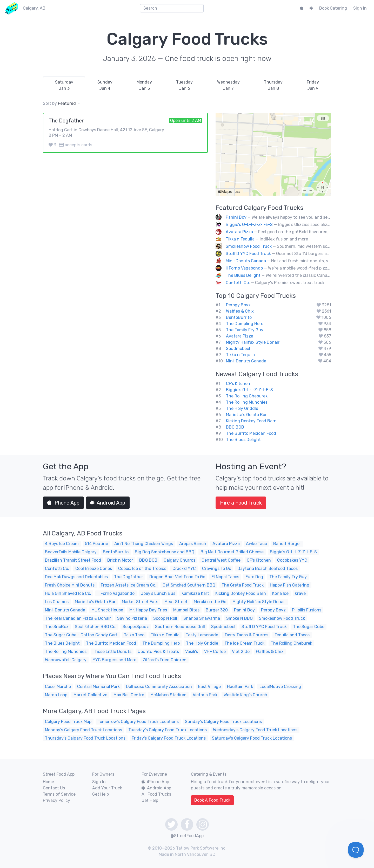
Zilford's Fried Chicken (165, 660)
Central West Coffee (221, 560)
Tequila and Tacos (292, 635)
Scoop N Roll (165, 618)
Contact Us (54, 788)
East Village (209, 687)
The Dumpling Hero (245, 324)
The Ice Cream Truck (244, 643)
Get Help (101, 794)
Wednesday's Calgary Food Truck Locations (255, 730)
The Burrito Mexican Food (251, 433)
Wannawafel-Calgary (66, 660)
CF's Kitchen (238, 384)
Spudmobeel (238, 349)
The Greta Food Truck (243, 585)
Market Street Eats (140, 602)
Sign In (360, 8)
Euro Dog (254, 577)
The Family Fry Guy (245, 330)
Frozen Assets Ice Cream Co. (129, 585)
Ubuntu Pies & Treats (158, 652)
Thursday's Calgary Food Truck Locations (85, 738)
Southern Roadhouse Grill (180, 627)
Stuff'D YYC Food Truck (248, 254)
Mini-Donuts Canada (246, 261)
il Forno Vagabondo (244, 268)
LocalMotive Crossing (280, 687)
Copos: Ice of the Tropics (142, 569)
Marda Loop (56, 695)
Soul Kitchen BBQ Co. (96, 627)
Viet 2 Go (241, 652)
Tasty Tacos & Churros (246, 635)
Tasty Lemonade (202, 635)
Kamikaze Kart (195, 593)
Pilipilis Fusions (307, 610)
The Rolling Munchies (247, 402)
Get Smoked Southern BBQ (189, 585)
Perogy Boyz (238, 305)
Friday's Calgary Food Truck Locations (169, 738)
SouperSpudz (136, 627)
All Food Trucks (156, 794)
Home (48, 782)
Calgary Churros (179, 560)
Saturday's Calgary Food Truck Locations (252, 738)
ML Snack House (107, 610)
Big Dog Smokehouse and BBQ (165, 552)
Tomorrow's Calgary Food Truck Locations (138, 722)
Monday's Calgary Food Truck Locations (84, 730)
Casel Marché (58, 687)
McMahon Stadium (168, 695)
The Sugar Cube (309, 627)
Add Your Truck (107, 788)
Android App (108, 503)
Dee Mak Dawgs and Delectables (76, 577)
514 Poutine (96, 544)
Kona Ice (280, 593)
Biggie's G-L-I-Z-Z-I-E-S (249, 225)
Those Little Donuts (112, 652)
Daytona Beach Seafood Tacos (268, 569)
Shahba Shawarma (202, 618)
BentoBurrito (239, 317)
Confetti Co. (238, 283)
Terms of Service (59, 794)
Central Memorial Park (98, 687)
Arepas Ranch (193, 544)
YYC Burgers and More (115, 660)
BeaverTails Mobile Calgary (71, 552)
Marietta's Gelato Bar (246, 415)
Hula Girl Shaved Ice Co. (68, 593)
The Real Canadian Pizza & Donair (78, 618)
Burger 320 (217, 610)
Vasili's (192, 652)
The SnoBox (57, 627)
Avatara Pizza (239, 232)
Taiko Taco (134, 635)
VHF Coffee (215, 652)
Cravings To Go (217, 569)
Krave (300, 593)
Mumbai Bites (186, 610)
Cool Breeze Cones (94, 569)
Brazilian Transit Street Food (73, 560)
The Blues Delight (243, 275)
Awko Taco (256, 544)
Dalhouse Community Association (159, 687)
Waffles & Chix (240, 311)
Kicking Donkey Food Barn (251, 421)
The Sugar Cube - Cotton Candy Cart (81, 635)
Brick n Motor (120, 560)
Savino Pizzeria (132, 618)
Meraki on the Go (210, 602)
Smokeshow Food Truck (249, 246)
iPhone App (63, 503)
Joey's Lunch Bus (158, 593)
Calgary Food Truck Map (68, 722)
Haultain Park (240, 687)
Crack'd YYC (184, 569)
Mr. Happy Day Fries (148, 610)
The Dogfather (129, 577)
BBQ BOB (235, 427)
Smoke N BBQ (239, 618)
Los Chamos (57, 602)
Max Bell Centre (129, 695)
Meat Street (176, 602)
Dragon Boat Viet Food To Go (177, 577)
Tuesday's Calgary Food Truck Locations (168, 730)
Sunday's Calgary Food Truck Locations (223, 722)
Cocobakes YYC (292, 560)
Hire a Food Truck (241, 503)
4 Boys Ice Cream (62, 544)
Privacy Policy (56, 800)
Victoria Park (205, 695)
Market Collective (90, 695)
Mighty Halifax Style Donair (253, 342)
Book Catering (333, 8)
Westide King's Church (245, 695)
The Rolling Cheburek (247, 396)
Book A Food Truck (212, 800)
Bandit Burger (287, 544)
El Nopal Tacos (225, 577)
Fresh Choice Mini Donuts (70, 585)
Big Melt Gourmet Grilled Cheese (232, 552)
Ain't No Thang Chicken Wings (144, 544)
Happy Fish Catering (290, 585)
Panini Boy (236, 217)
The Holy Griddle (242, 408)
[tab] (64, 85)
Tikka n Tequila (240, 239)
